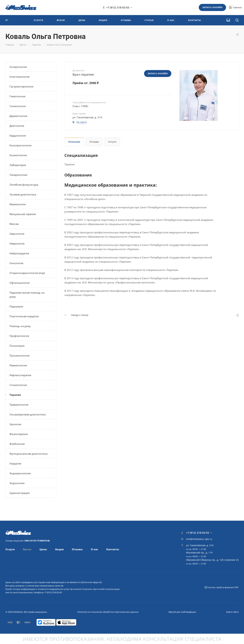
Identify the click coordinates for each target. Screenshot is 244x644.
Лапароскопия (18, 175)
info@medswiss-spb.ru (199, 539)
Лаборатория (18, 165)
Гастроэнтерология (21, 86)
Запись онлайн (212, 7)
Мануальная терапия (23, 214)
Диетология (17, 126)
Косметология (18, 155)
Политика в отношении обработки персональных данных (108, 612)
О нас (94, 549)
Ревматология (18, 365)
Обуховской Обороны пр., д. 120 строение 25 (212, 560)
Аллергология (18, 67)
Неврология (17, 243)
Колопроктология (20, 145)
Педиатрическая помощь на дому (27, 295)
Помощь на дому (20, 326)
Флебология (17, 444)
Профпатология (19, 336)
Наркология (17, 234)
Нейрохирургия (19, 253)
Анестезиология (19, 77)
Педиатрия (16, 306)
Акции (59, 549)
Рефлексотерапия (20, 375)
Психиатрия (17, 346)
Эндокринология (20, 473)
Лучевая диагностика (23, 194)
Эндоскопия (17, 483)
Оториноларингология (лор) (27, 273)
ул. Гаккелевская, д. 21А (200, 545)
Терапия (15, 395)
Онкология (16, 263)
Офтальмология (19, 283)
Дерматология (18, 116)
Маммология (18, 204)
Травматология (19, 405)
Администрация (19, 493)
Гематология (17, 96)
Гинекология (18, 106)
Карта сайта (232, 612)
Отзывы (94, 142)
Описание (74, 142)
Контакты (113, 549)
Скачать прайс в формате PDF (222, 587)
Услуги (112, 142)
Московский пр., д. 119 (199, 553)
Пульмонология (19, 356)
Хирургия (15, 463)
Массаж (14, 224)
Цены (43, 549)
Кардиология (18, 136)
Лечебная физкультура (24, 185)
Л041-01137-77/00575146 (37, 541)
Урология (15, 424)
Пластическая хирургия (24, 316)
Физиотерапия (19, 434)
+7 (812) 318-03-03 (118, 7)
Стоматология (18, 385)
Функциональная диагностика (28, 454)
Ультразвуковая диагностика (28, 414)
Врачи (27, 549)
